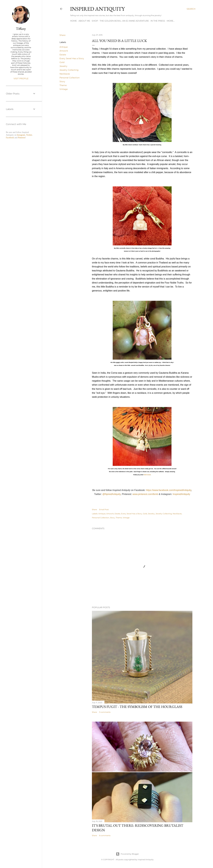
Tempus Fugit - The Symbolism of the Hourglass (137, 707)
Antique (64, 47)
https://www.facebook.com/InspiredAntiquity (169, 490)
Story (62, 81)
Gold (62, 62)
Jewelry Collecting (69, 70)
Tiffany (21, 29)
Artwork (64, 51)
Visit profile (21, 79)
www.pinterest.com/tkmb (145, 494)
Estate (63, 55)
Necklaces (65, 74)
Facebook (10, 138)
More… (171, 21)
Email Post (104, 509)
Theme (63, 85)
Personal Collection (70, 78)
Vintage (64, 89)
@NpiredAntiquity (112, 494)
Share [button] (62, 35)
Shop (95, 21)
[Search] (191, 9)
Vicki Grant (147, 475)
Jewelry (63, 66)
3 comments (105, 712)
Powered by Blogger (127, 854)
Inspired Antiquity (97, 9)
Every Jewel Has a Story (72, 58)
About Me (84, 21)
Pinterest (22, 138)
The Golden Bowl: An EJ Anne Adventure (124, 21)
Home (73, 21)
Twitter (29, 135)
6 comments (105, 835)
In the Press (158, 21)
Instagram (21, 135)
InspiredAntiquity (181, 494)
